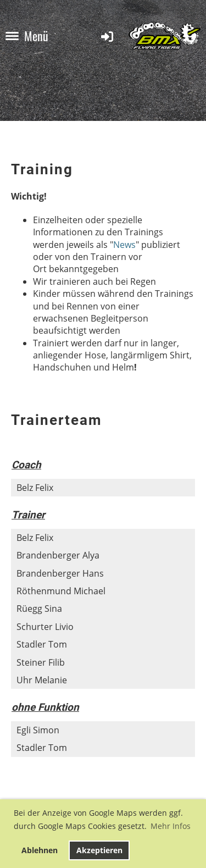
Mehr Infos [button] (171, 826)
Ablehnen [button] (40, 850)
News (124, 245)
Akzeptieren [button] (99, 850)
